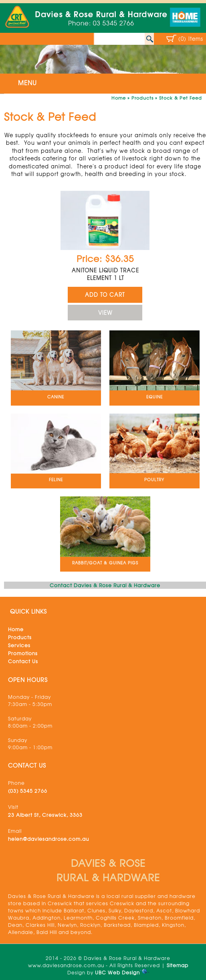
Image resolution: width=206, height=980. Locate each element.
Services (19, 645)
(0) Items (191, 39)
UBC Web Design (117, 972)
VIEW (105, 313)
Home (119, 98)
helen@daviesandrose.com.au (48, 839)
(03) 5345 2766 (28, 791)
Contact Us (23, 661)
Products (142, 98)
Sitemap (178, 965)
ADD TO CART (105, 295)
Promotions (23, 653)
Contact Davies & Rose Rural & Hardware (105, 585)
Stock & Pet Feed (181, 98)
